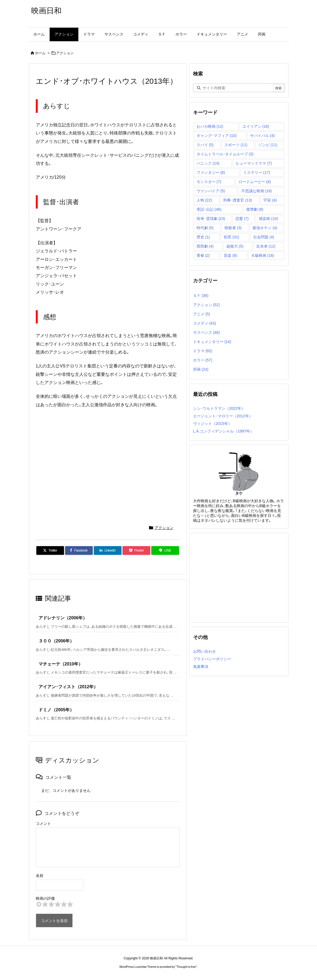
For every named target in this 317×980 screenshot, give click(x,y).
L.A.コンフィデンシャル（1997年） (223, 431)
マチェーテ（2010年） (61, 664)
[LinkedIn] (108, 550)
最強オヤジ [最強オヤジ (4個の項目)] (265, 228)
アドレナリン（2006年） (63, 618)
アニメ (202, 314)
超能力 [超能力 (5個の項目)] (235, 246)
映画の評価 (45, 898)
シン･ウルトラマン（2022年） (219, 408)
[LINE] (165, 550)
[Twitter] (50, 550)
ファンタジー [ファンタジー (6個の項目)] (211, 172)
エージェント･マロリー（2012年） (223, 416)
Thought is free (186, 967)
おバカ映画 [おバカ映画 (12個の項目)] (210, 126)
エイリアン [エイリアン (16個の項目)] (256, 126)
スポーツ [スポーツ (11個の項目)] (236, 145)
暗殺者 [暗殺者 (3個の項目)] (233, 228)
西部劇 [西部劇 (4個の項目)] (205, 246)
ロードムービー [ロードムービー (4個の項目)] (255, 182)
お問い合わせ (204, 651)
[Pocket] (136, 550)
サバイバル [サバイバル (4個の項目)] (262, 136)
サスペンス (206, 332)
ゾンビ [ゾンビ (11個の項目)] (268, 145)
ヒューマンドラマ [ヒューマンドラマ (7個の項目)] (254, 163)
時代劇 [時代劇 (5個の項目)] (205, 228)
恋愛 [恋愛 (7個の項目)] (242, 219)
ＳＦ (201, 296)
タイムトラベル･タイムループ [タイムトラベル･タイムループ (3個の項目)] (225, 154)
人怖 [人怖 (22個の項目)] (204, 200)
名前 (40, 876)
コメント (43, 824)
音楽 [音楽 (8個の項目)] (230, 255)
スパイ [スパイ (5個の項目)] (205, 145)
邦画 (201, 369)
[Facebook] (79, 550)
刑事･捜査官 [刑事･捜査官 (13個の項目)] (238, 200)
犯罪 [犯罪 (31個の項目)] (231, 237)
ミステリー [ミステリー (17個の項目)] (257, 172)
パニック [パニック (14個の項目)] (208, 163)
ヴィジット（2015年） (212, 424)
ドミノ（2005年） (56, 710)
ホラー (203, 360)
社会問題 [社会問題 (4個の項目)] (264, 237)
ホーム (40, 53)
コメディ (205, 323)
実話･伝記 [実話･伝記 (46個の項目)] (209, 209)
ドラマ (203, 351)
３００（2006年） (56, 641)
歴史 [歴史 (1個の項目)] (203, 237)
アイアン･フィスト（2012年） (68, 687)
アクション (65, 53)
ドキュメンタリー (212, 342)
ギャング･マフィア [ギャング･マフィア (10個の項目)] (217, 136)
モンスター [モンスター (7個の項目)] (209, 182)
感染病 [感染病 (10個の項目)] (268, 219)
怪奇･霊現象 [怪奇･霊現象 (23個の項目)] (211, 219)
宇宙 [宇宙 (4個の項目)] (270, 200)
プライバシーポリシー (212, 659)
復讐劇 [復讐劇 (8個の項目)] (255, 209)
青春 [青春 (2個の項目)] (203, 255)
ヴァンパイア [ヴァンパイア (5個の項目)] (211, 191)
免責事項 (201, 667)
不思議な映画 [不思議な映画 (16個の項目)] (257, 191)
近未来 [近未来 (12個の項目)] (266, 246)
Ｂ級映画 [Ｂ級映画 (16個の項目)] (263, 255)
